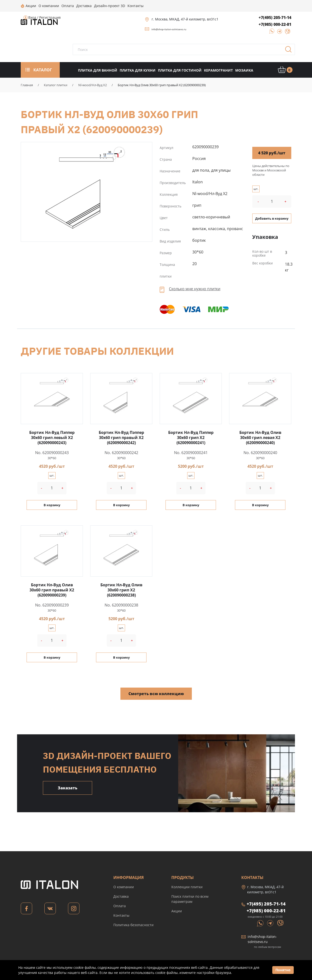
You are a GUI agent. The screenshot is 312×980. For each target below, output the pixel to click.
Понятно (283, 970)
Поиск (290, 51)
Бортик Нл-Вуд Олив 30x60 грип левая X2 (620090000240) (260, 438)
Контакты (121, 915)
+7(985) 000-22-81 (275, 24)
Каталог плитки (56, 85)
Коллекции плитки (187, 887)
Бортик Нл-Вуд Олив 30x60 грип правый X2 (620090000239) (87, 191)
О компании (124, 887)
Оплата (120, 906)
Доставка (121, 896)
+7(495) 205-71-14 (275, 18)
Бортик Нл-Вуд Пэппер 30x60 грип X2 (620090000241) (191, 438)
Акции (177, 911)
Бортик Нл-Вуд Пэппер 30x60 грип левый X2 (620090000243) (52, 438)
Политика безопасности (133, 925)
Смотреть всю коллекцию (156, 694)
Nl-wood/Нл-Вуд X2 (93, 85)
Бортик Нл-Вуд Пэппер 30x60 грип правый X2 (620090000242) (121, 438)
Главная (27, 85)
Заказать (68, 788)
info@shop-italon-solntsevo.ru (169, 29)
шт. (256, 189)
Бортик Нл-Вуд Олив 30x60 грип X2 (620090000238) (121, 590)
